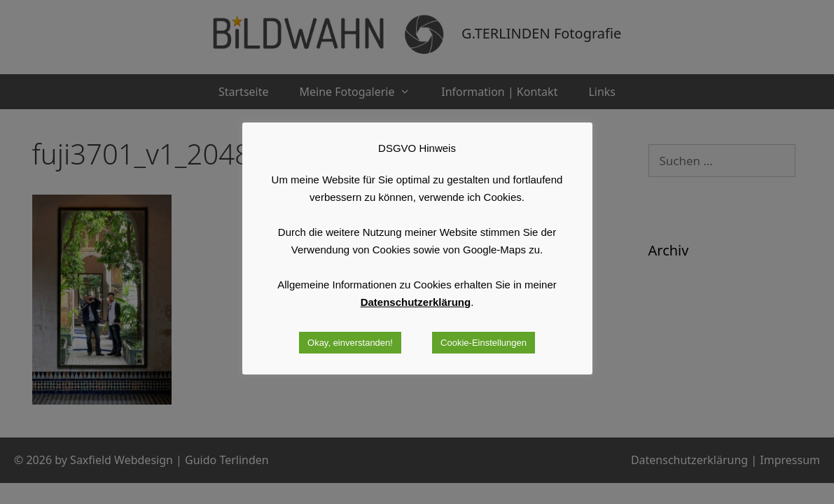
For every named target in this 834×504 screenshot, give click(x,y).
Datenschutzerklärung (416, 302)
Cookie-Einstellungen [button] (484, 343)
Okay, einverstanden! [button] (350, 343)
